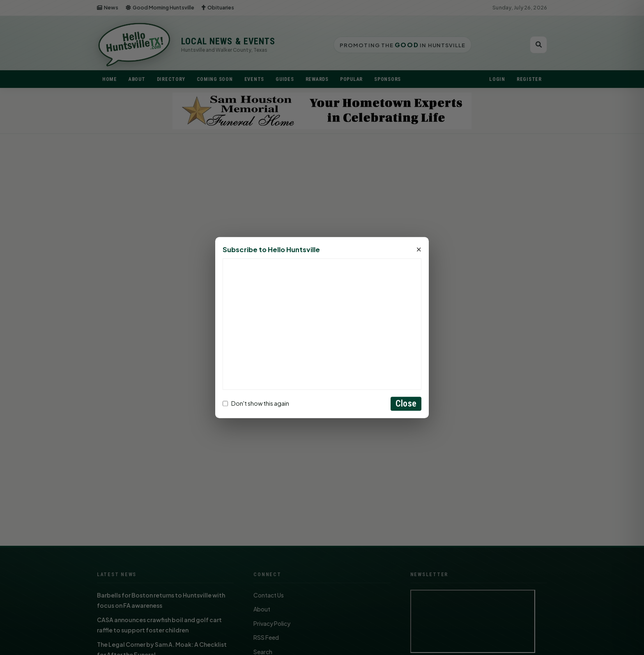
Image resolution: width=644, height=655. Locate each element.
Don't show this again (256, 404)
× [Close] (419, 250)
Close (406, 403)
